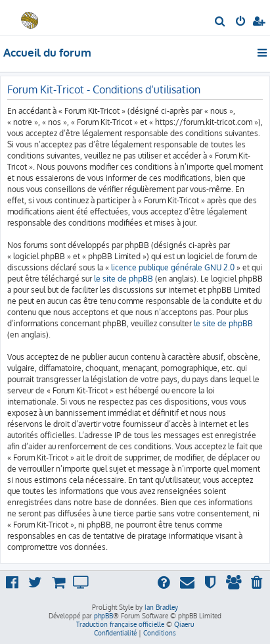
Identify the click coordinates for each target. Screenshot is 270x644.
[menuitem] (220, 22)
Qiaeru (184, 624)
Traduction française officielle (120, 624)
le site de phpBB (124, 279)
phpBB (103, 616)
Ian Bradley (161, 607)
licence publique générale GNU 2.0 (173, 267)
